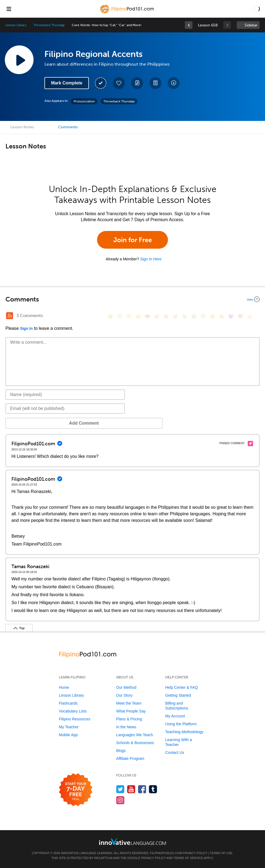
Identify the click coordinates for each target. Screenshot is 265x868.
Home (64, 687)
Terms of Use (221, 853)
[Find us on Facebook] (142, 789)
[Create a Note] (137, 83)
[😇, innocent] (203, 316)
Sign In (26, 328)
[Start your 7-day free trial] (76, 790)
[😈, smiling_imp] (231, 316)
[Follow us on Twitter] (120, 789)
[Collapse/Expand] (132, 299)
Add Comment (34, 423)
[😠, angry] (157, 316)
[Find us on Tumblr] (153, 789)
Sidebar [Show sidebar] (251, 25)
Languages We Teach (135, 735)
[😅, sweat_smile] (175, 316)
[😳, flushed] (120, 316)
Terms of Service (188, 858)
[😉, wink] (185, 316)
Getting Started (178, 695)
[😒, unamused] (138, 316)
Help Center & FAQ (182, 687)
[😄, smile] (110, 316)
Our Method (126, 687)
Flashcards (68, 703)
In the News (126, 727)
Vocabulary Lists (73, 711)
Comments (68, 127)
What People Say (131, 711)
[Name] (65, 395)
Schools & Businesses (135, 743)
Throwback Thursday (49, 25)
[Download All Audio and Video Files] (174, 83)
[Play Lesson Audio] (19, 60)
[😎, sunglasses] (147, 316)
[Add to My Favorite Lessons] (119, 83)
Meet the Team (129, 703)
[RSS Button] (10, 316)
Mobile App (68, 735)
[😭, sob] (194, 316)
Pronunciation (84, 101)
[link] (189, 25)
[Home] (128, 13)
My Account (175, 716)
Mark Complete (67, 83)
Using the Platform (181, 724)
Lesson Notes (22, 127)
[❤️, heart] (240, 316)
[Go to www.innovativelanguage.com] (132, 841)
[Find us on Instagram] (120, 800)
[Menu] (9, 9)
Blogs (121, 751)
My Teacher (69, 727)
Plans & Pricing (129, 719)
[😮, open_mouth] (222, 316)
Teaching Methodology (184, 732)
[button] (256, 9)
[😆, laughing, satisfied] (166, 316)
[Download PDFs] (155, 83)
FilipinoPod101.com (166, 853)
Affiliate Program (130, 759)
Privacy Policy (195, 853)
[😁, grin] (129, 316)
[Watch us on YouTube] (131, 789)
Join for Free (133, 240)
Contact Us (175, 753)
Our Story (124, 695)
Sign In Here (151, 259)
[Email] (65, 409)
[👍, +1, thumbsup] (249, 316)
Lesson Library (16, 25)
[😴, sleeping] (212, 316)
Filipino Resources (75, 719)
